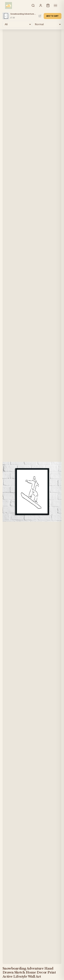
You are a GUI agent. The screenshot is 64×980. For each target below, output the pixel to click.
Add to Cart (53, 16)
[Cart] (48, 5)
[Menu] (55, 5)
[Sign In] (41, 5)
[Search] (33, 5)
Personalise (40, 16)
